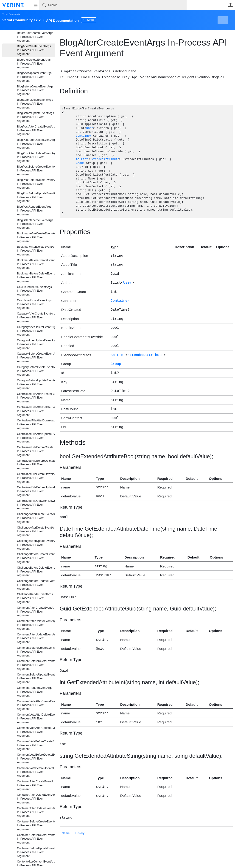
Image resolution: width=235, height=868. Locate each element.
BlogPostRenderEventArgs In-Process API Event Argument (34, 211)
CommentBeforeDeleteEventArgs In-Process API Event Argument (36, 665)
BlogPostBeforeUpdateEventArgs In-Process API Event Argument (36, 197)
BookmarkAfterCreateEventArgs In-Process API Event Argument (36, 237)
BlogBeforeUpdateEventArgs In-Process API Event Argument (35, 117)
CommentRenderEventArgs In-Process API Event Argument (35, 692)
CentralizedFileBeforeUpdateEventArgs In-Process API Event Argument (36, 491)
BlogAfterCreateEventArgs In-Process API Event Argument (34, 50)
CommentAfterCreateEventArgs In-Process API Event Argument (36, 612)
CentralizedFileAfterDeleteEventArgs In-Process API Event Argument (36, 411)
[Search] (113, 5)
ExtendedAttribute (104, 159)
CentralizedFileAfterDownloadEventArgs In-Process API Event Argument (36, 424)
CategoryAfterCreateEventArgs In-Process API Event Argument (36, 317)
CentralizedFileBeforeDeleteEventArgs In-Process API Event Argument (36, 465)
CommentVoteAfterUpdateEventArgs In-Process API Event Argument (36, 732)
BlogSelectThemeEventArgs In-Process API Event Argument (35, 224)
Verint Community (11, 14)
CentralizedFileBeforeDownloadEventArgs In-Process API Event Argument (36, 478)
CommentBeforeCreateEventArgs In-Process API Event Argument (36, 652)
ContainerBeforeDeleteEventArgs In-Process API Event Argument (36, 839)
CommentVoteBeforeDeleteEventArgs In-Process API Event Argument (36, 759)
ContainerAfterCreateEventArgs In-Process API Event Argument (36, 785)
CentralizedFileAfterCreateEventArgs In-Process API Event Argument (36, 398)
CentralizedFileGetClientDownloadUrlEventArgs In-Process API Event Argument (36, 505)
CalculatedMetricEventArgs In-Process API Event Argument (34, 291)
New (222, 20)
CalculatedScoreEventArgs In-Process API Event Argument (34, 304)
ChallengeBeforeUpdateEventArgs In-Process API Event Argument (36, 585)
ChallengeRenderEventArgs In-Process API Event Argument (35, 598)
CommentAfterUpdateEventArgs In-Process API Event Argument (36, 638)
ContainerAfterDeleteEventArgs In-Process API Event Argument (36, 799)
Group (80, 163)
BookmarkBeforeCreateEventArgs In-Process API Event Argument (36, 264)
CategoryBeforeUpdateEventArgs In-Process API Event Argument (36, 384)
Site (36, 5)
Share (66, 818)
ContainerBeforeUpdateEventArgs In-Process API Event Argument (36, 852)
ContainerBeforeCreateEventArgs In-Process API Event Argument (36, 825)
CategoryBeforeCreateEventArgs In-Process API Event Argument (36, 358)
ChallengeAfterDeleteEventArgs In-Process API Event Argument (36, 532)
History (80, 818)
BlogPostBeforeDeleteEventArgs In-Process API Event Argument (36, 184)
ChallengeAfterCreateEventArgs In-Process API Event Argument (36, 518)
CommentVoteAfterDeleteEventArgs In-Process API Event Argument (36, 719)
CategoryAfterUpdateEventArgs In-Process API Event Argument (36, 344)
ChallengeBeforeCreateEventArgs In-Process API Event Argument (36, 558)
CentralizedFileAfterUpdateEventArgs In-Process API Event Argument (36, 438)
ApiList (82, 159)
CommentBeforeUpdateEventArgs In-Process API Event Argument (36, 678)
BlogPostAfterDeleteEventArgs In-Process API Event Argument (36, 144)
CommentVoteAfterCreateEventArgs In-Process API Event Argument (36, 705)
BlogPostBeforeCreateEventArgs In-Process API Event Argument (36, 171)
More (103, 20)
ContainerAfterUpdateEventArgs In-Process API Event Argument (36, 812)
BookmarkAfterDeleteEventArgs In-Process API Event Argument (36, 251)
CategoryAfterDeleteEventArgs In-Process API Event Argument (36, 331)
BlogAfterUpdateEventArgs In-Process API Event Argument (34, 77)
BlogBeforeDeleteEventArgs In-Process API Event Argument (35, 104)
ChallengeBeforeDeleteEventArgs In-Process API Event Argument (36, 572)
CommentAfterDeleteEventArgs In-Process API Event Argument (36, 625)
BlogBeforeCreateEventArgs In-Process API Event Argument (35, 90)
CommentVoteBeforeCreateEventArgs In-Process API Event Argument (36, 745)
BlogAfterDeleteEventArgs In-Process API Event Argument (34, 64)
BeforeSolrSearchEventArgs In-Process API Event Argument (35, 37)
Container (84, 136)
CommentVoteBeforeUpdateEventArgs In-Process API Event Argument (36, 772)
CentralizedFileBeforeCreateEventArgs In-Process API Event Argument (36, 451)
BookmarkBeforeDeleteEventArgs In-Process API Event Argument (36, 277)
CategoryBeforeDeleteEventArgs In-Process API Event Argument (36, 371)
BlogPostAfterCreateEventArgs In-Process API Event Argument (36, 130)
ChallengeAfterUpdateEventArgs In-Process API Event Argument (36, 545)
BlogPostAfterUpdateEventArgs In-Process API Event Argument (36, 157)
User (230, 5)
